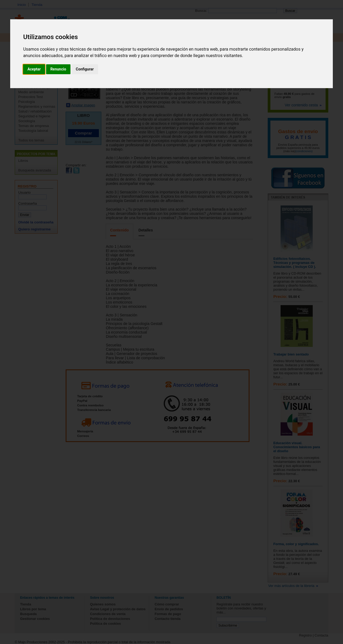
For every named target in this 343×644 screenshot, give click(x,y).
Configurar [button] (85, 69)
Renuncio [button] (58, 69)
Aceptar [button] (34, 69)
